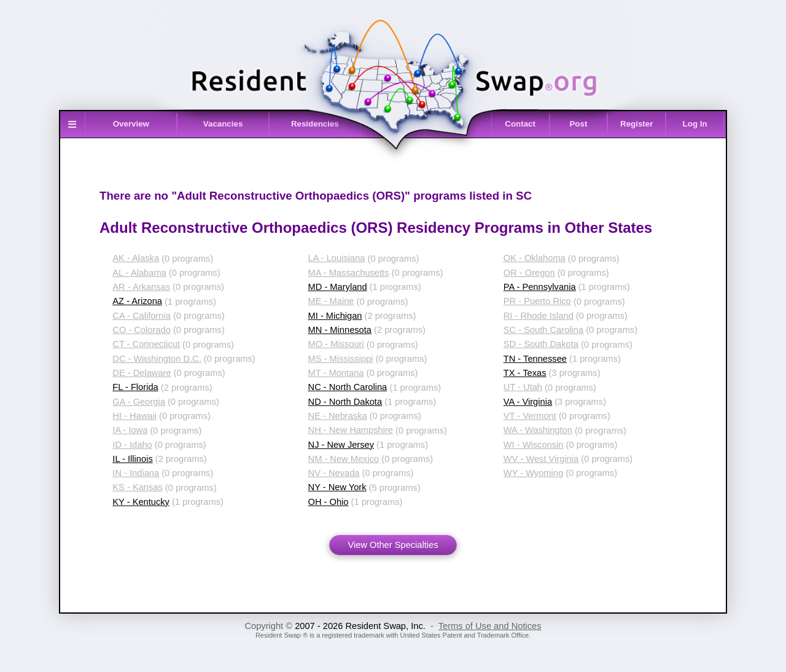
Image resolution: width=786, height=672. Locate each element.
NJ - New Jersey (341, 445)
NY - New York (337, 487)
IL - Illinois (132, 459)
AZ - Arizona (137, 301)
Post (578, 124)
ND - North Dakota (345, 402)
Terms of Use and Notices (490, 626)
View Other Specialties (393, 545)
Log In (695, 124)
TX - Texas (525, 373)
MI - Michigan (335, 316)
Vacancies (223, 124)
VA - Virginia (528, 402)
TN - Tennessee (535, 359)
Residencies (315, 124)
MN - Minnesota (340, 330)
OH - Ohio (329, 502)
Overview (131, 124)
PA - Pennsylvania (540, 287)
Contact (520, 124)
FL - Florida (135, 387)
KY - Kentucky (141, 502)
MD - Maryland (338, 287)
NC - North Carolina (348, 387)
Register (636, 124)
